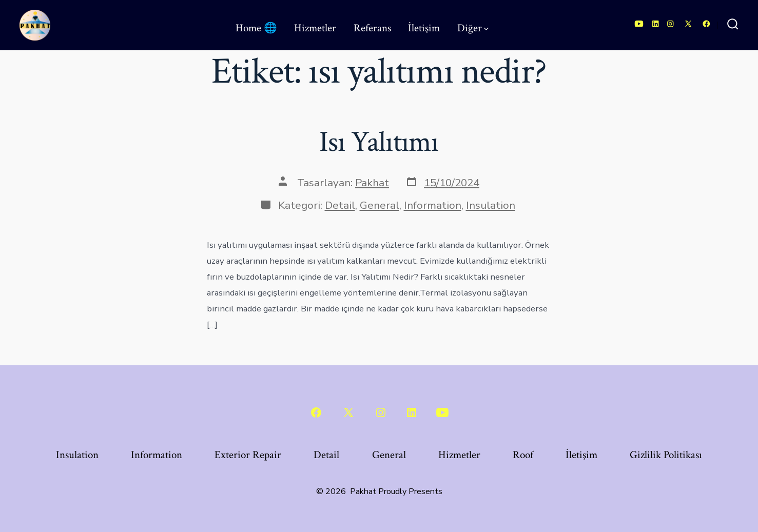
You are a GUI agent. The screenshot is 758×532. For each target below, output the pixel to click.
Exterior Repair (248, 455)
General (380, 205)
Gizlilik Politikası (666, 455)
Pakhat (372, 183)
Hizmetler (315, 28)
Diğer (473, 28)
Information (433, 205)
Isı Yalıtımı (379, 142)
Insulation (491, 205)
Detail (340, 205)
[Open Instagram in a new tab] (670, 24)
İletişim (424, 28)
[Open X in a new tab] (688, 24)
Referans (372, 28)
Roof (523, 455)
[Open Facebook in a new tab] (706, 24)
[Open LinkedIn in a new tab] (656, 24)
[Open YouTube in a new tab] (639, 24)
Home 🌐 (256, 28)
